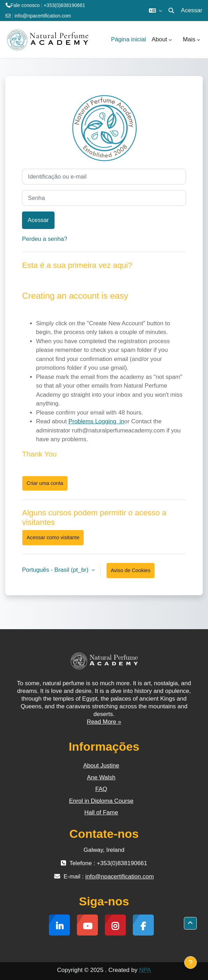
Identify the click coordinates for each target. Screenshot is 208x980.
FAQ (101, 789)
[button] (155, 11)
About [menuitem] (159, 39)
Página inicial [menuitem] (128, 39)
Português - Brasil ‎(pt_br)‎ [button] (56, 570)
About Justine (101, 766)
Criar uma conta (45, 483)
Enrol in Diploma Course (101, 801)
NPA (145, 970)
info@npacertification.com (43, 16)
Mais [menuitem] (189, 39)
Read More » (104, 722)
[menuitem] (177, 40)
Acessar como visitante (53, 537)
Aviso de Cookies (131, 570)
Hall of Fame (101, 812)
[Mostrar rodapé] (191, 962)
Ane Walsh (101, 777)
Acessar (192, 10)
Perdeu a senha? (45, 239)
